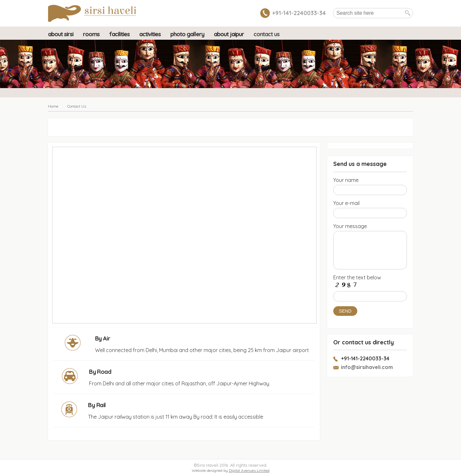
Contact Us (267, 34)
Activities (150, 34)
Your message (350, 226)
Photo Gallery (187, 34)
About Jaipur (229, 34)
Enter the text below (357, 277)
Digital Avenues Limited (249, 470)
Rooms (91, 34)
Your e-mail (346, 203)
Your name (346, 180)
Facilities (119, 34)
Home (53, 106)
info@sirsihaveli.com (367, 367)
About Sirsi (61, 34)
